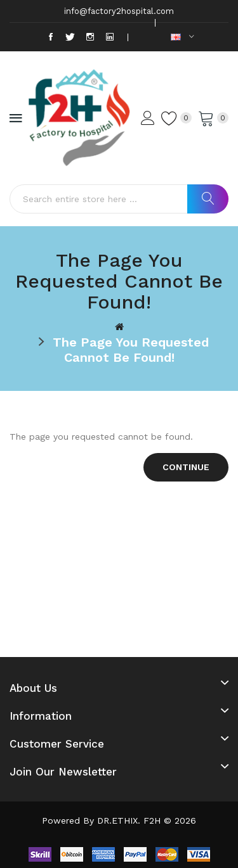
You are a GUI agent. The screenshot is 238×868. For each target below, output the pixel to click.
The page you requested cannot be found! (131, 350)
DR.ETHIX (117, 820)
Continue (186, 467)
